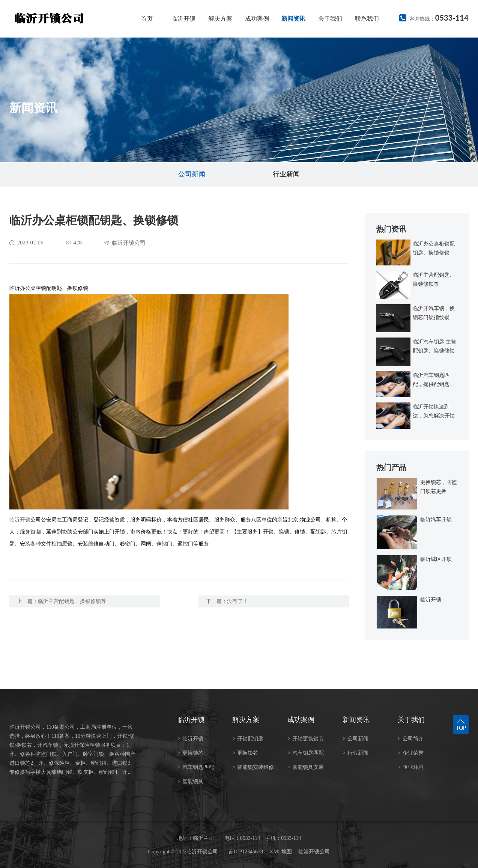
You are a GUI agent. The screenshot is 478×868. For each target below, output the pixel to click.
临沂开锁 (183, 19)
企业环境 (411, 767)
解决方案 (220, 19)
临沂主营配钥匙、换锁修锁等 (72, 601)
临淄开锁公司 (314, 852)
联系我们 (367, 19)
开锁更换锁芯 (306, 739)
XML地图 (281, 852)
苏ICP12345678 (246, 852)
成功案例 (257, 19)
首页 (147, 19)
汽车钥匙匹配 (196, 767)
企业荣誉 (411, 753)
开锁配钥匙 (248, 739)
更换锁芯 (190, 753)
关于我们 (330, 19)
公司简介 (411, 739)
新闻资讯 (293, 19)
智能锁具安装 (306, 767)
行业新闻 (286, 174)
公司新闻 (192, 174)
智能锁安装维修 (253, 767)
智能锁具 (190, 781)
